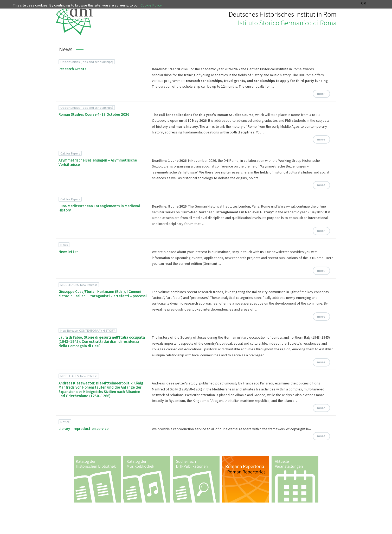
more (321, 94)
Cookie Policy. (151, 5)
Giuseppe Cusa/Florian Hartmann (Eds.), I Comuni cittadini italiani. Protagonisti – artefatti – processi (103, 294)
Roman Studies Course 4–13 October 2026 (94, 114)
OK (364, 3)
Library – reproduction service (83, 429)
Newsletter (68, 252)
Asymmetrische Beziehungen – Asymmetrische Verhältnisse (98, 162)
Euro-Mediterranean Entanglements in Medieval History (99, 208)
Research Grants (72, 69)
